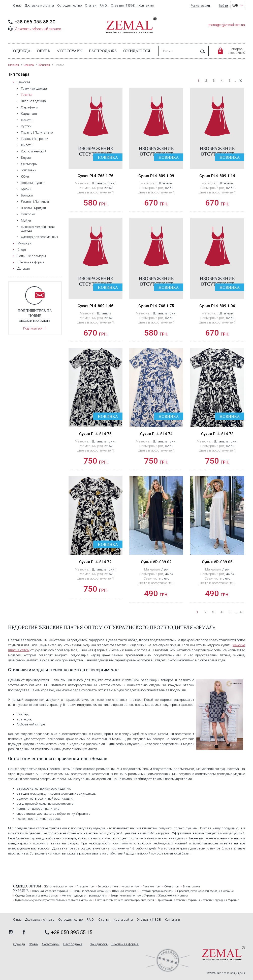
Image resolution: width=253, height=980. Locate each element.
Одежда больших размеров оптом (37, 896)
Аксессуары (70, 51)
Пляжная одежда (34, 88)
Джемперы (29, 164)
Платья (27, 95)
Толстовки (29, 170)
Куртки (26, 126)
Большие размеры (32, 256)
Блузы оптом (191, 887)
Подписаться (33, 328)
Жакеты (27, 120)
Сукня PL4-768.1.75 (156, 306)
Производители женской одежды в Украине (205, 891)
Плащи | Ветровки (35, 139)
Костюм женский (34, 151)
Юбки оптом (172, 887)
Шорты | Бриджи (33, 208)
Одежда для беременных (39, 237)
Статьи (91, 6)
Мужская (24, 243)
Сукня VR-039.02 (156, 562)
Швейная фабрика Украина (50, 891)
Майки (26, 220)
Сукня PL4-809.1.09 (156, 176)
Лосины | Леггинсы (35, 202)
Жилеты (27, 145)
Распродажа (103, 51)
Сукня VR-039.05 (217, 562)
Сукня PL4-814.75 (95, 434)
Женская (24, 82)
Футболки (28, 214)
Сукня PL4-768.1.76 (96, 176)
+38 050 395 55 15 (72, 932)
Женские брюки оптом (59, 887)
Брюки (26, 189)
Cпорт (22, 250)
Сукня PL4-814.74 (156, 434)
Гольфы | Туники (33, 183)
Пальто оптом (151, 887)
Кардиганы (30, 114)
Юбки (25, 176)
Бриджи (27, 195)
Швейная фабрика (124, 891)
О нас (17, 6)
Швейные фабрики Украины (90, 891)
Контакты (146, 6)
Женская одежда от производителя (85, 896)
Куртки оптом (130, 887)
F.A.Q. (104, 6)
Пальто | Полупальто (37, 132)
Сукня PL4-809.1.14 (217, 176)
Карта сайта (123, 920)
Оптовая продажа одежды (157, 891)
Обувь (43, 51)
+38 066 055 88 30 (35, 22)
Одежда (22, 51)
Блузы (26, 158)
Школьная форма (31, 262)
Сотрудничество (69, 6)
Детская (24, 269)
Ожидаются (137, 51)
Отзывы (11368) (123, 6)
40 (240, 81)
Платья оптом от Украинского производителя (125, 900)
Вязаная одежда (33, 101)
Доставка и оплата (39, 6)
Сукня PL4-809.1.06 (217, 306)
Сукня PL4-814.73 (217, 434)
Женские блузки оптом (173, 896)
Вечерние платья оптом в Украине (133, 896)
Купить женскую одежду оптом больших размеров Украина (53, 900)
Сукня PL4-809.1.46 (96, 306)
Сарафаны (29, 107)
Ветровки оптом (108, 887)
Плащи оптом (85, 887)
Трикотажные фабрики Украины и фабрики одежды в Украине (198, 900)
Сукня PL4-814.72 (95, 562)
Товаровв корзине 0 (236, 51)
